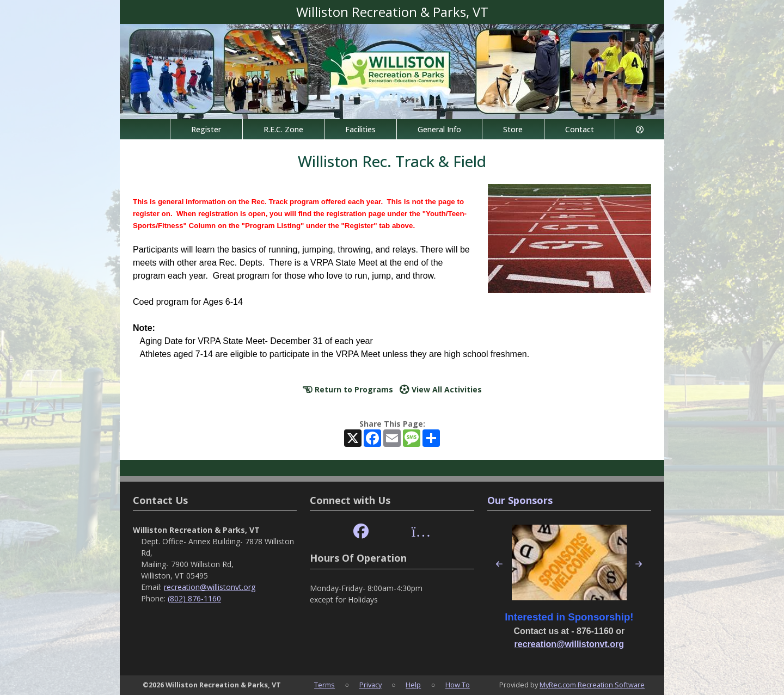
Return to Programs (348, 389)
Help (413, 685)
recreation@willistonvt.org (210, 587)
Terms (324, 685)
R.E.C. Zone (283, 129)
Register (206, 129)
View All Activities (441, 389)
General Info (439, 129)
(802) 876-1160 (194, 598)
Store (513, 129)
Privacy (370, 685)
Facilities (360, 129)
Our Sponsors (520, 500)
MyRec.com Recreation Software (592, 685)
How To (458, 685)
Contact (580, 129)
